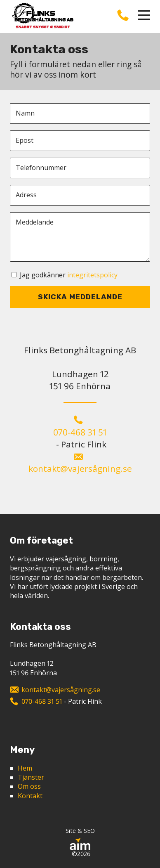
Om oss (29, 786)
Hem (25, 768)
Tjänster (31, 777)
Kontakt (30, 796)
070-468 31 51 (80, 432)
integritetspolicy (92, 275)
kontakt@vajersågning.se (80, 468)
